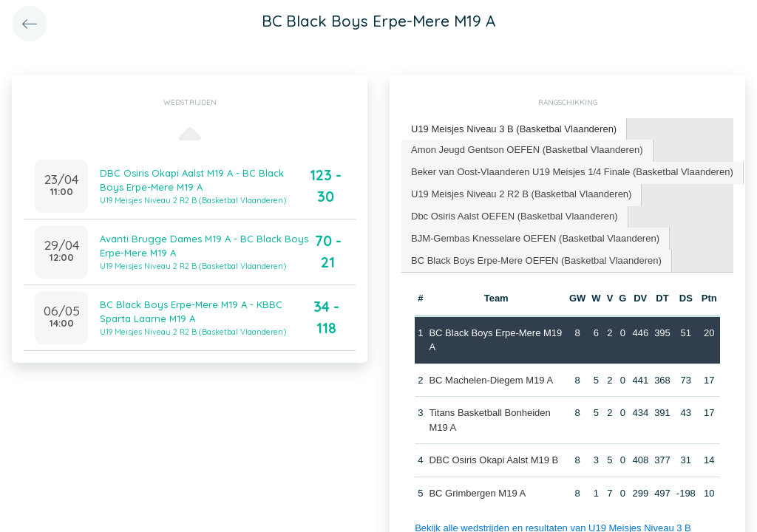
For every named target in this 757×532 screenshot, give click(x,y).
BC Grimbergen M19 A (477, 493)
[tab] (514, 130)
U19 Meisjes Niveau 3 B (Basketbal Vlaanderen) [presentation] (514, 129)
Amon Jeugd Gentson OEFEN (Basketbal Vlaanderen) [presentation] (527, 150)
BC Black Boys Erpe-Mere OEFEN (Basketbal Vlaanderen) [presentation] (536, 260)
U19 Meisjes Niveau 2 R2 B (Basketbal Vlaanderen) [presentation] (521, 194)
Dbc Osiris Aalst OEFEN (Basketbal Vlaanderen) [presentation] (515, 216)
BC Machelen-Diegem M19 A (491, 380)
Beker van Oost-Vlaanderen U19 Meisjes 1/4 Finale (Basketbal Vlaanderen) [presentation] (572, 172)
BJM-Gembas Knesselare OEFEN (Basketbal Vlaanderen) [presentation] (535, 238)
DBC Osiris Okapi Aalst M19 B (493, 460)
